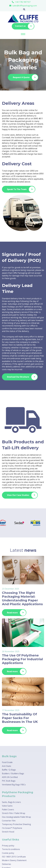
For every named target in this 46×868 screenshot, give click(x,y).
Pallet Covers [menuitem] (8, 810)
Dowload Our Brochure (22, 377)
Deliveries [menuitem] (7, 864)
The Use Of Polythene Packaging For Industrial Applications (22, 659)
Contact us (24, 26)
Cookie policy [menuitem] (8, 853)
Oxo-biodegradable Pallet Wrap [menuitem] (16, 817)
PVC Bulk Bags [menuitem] (9, 781)
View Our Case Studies (22, 495)
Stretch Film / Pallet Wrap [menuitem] (14, 813)
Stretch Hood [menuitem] (8, 832)
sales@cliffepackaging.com (25, 6)
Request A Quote (25, 77)
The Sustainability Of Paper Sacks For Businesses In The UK (20, 718)
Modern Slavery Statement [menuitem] (14, 860)
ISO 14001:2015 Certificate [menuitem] (14, 857)
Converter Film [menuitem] (9, 821)
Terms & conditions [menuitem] (11, 849)
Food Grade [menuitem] (7, 762)
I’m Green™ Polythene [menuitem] (12, 828)
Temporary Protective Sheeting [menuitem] (16, 824)
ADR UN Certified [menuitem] (10, 777)
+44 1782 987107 (23, 2)
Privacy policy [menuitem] (8, 846)
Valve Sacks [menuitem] (7, 806)
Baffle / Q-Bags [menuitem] (9, 770)
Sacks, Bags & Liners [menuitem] (11, 802)
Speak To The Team (21, 189)
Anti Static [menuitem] (7, 766)
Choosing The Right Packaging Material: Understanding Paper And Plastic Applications (22, 598)
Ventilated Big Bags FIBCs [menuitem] (14, 785)
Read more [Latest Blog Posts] (16, 613)
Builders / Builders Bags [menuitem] (13, 773)
